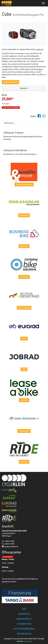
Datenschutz (24, 614)
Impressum (28, 641)
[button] (24, 88)
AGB (24, 609)
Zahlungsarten (9, 123)
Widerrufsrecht (24, 619)
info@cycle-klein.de (11, 547)
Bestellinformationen (24, 629)
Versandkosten (24, 624)
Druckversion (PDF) (10, 82)
